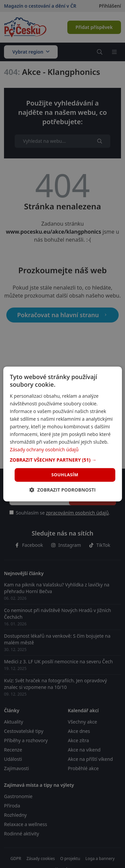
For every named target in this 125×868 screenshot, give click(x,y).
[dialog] (62, 434)
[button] (62, 460)
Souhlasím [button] (65, 475)
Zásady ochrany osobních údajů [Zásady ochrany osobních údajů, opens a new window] (44, 450)
